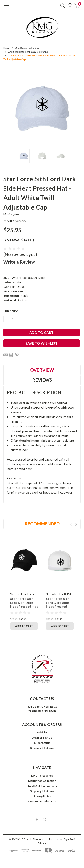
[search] (62, 6)
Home (7, 48)
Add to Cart (24, 626)
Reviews (42, 380)
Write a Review (19, 262)
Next (76, 524)
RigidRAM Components (42, 786)
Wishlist (42, 732)
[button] (42, 669)
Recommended (42, 524)
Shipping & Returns (42, 748)
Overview (42, 370)
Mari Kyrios (12, 214)
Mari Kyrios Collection (27, 48)
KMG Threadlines (42, 776)
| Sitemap (42, 843)
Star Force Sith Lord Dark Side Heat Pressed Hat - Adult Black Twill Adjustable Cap (24, 608)
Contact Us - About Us (42, 801)
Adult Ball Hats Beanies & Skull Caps (28, 52)
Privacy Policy (42, 796)
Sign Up (47, 738)
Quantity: (11, 311)
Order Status (42, 743)
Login (35, 738)
